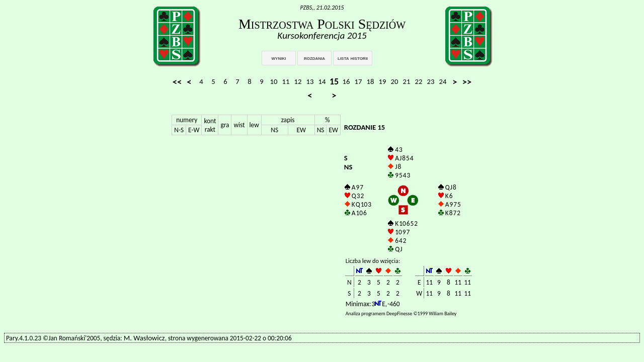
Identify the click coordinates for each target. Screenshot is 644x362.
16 (346, 81)
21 (407, 81)
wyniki (279, 58)
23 (431, 81)
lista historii (353, 58)
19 (383, 81)
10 (274, 81)
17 (358, 81)
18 (371, 81)
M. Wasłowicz (144, 338)
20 (395, 81)
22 (419, 81)
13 (310, 81)
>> (467, 82)
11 (286, 81)
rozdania (314, 58)
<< (177, 82)
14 (322, 81)
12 (298, 81)
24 (443, 81)
